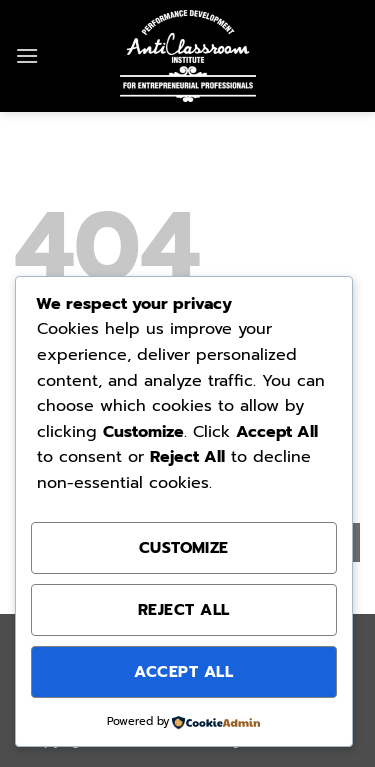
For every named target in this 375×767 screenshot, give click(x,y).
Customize (184, 548)
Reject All (184, 610)
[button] (27, 55)
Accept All (183, 672)
